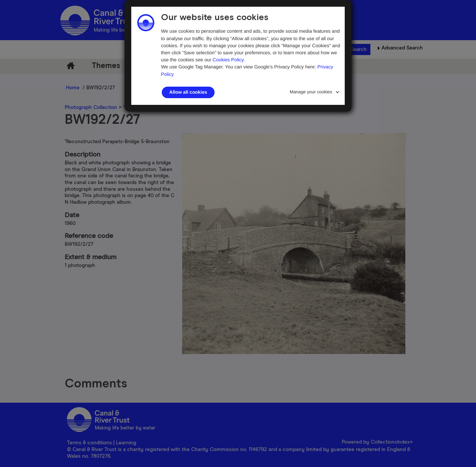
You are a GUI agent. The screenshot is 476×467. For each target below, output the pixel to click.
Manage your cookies (311, 92)
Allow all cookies (188, 92)
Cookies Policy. (229, 60)
